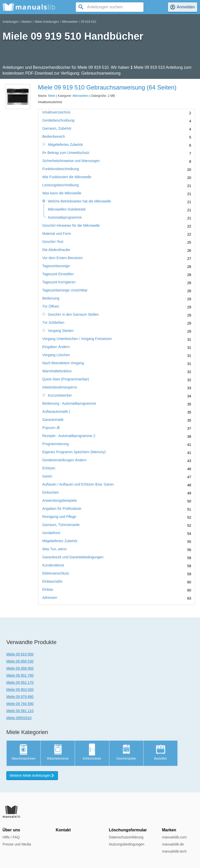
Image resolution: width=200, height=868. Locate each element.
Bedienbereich (54, 137)
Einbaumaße (52, 581)
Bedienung (51, 298)
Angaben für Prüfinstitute (62, 509)
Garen (47, 476)
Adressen (50, 598)
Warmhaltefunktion (57, 371)
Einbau (48, 590)
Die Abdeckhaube (56, 250)
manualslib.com (174, 837)
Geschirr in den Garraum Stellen (73, 315)
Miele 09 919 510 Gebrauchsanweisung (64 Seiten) (107, 87)
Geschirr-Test (53, 242)
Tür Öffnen (51, 306)
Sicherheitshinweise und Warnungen (71, 161)
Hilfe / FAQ (11, 837)
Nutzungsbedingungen (127, 844)
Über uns (11, 830)
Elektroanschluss (56, 573)
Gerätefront (51, 533)
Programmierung (55, 444)
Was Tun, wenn (54, 549)
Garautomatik (53, 420)
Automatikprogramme (65, 218)
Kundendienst (53, 565)
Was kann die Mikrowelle (62, 193)
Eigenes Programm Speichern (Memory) (74, 452)
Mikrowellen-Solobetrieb (67, 209)
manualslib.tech (174, 851)
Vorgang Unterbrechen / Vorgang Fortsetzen (77, 339)
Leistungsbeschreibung (61, 185)
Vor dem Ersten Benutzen (63, 258)
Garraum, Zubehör (57, 129)
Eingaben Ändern (56, 347)
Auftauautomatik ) (56, 412)
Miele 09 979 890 (20, 697)
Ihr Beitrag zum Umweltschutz (66, 153)
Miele (52, 96)
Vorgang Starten (61, 331)
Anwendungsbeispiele (59, 501)
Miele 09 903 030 (20, 690)
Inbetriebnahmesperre (60, 387)
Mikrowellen (70, 22)
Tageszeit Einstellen (58, 274)
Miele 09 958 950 (20, 668)
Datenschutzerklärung (126, 837)
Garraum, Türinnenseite (61, 525)
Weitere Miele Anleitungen (32, 775)
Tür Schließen (53, 323)
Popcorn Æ (51, 428)
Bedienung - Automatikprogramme (69, 404)
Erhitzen (49, 468)
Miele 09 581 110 (20, 711)
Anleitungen (11, 22)
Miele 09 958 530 (20, 661)
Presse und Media (17, 844)
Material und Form (57, 234)
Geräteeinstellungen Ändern (64, 460)
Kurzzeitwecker (60, 395)
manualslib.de (173, 844)
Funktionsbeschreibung (61, 169)
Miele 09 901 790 (20, 675)
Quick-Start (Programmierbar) (66, 379)
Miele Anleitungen (47, 22)
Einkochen (51, 493)
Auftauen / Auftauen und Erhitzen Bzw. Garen (78, 484)
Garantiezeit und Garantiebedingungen (73, 557)
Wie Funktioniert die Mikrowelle (67, 177)
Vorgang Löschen (56, 355)
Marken (27, 22)
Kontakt (63, 830)
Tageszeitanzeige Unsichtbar (65, 290)
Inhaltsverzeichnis (56, 112)
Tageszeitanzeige (56, 266)
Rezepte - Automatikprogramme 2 (69, 436)
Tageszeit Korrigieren (59, 282)
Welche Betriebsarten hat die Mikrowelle (79, 201)
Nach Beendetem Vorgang (63, 363)
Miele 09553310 (19, 718)
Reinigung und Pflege (59, 517)
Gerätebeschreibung (58, 120)
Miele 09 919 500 (20, 654)
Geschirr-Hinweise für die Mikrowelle (71, 226)
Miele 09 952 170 (20, 682)
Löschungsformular (128, 830)
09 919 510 (89, 22)
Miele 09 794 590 (20, 704)
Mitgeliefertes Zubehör (65, 145)
